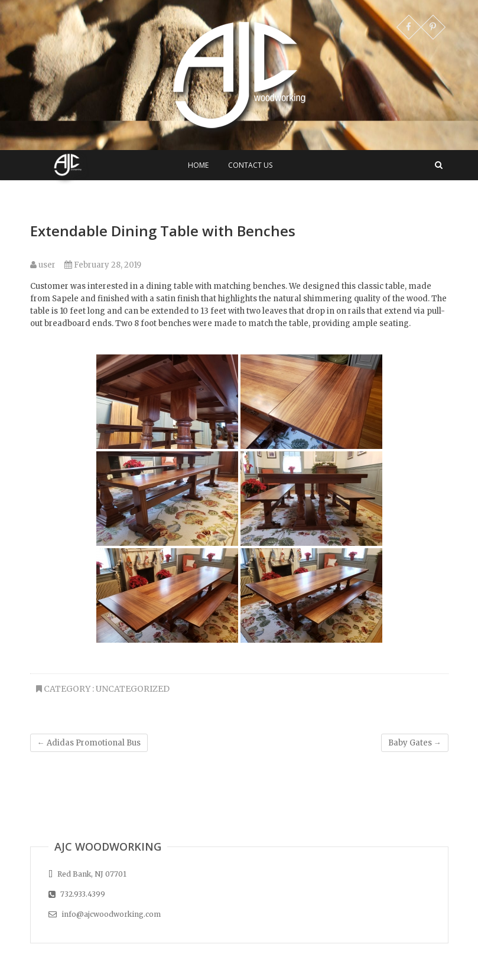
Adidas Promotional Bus (89, 743)
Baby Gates (415, 743)
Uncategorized (133, 689)
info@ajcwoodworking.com (105, 914)
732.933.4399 (77, 894)
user (43, 265)
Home (198, 165)
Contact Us (250, 165)
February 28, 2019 (103, 265)
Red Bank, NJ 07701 (87, 874)
